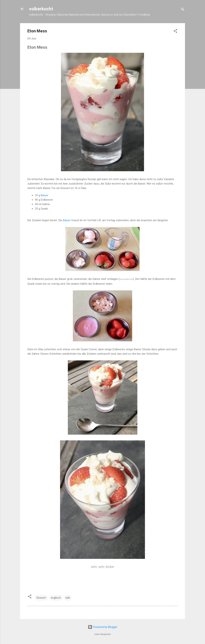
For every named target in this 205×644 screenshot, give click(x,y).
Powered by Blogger (103, 627)
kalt (68, 598)
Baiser (45, 195)
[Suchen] (183, 10)
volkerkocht (41, 9)
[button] (175, 32)
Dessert (41, 598)
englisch (56, 598)
